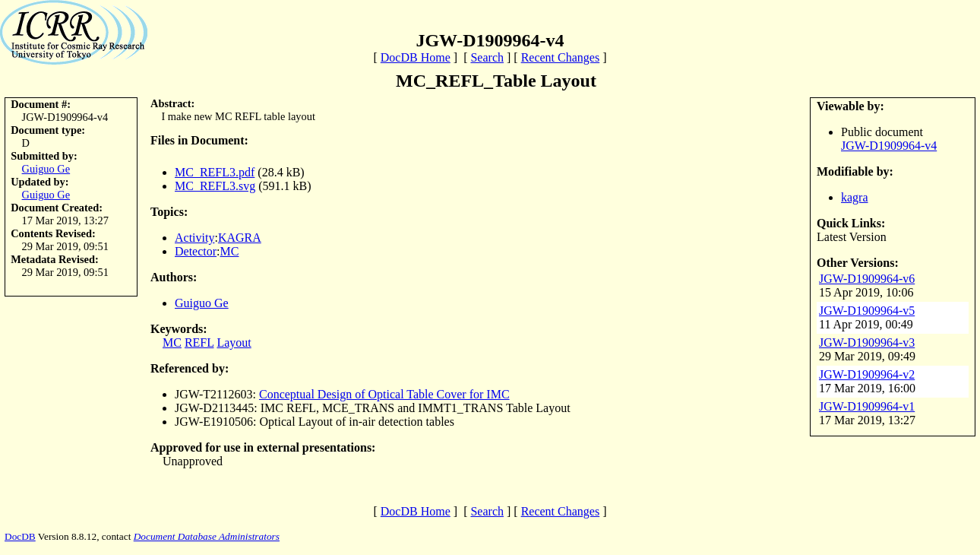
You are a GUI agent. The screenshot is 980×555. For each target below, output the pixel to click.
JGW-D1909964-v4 (889, 146)
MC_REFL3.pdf (215, 172)
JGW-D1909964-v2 (867, 374)
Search (487, 57)
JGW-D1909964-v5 (867, 311)
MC (230, 251)
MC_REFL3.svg (215, 186)
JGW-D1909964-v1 (867, 406)
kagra (855, 197)
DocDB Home (416, 57)
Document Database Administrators (207, 536)
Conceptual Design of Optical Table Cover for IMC (384, 394)
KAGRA (240, 238)
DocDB (20, 536)
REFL (199, 343)
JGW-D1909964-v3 (867, 343)
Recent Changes (561, 57)
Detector (196, 251)
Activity (194, 238)
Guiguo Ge (46, 169)
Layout (234, 343)
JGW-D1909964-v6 (867, 279)
